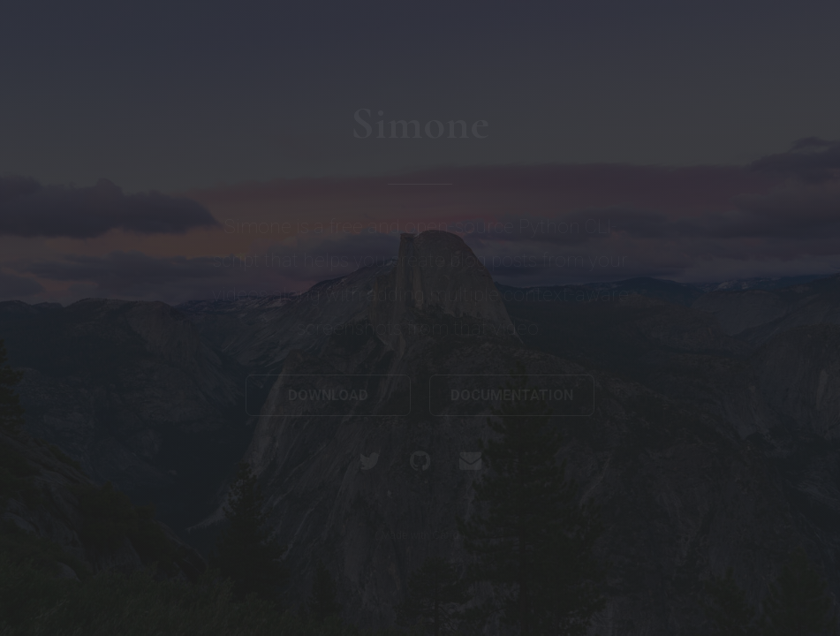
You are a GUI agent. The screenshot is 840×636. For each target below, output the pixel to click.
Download (328, 395)
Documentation (512, 395)
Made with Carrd (420, 535)
